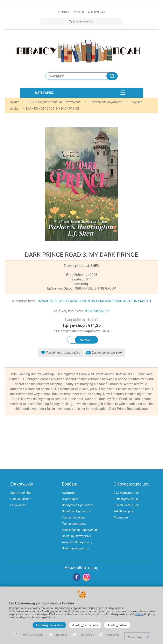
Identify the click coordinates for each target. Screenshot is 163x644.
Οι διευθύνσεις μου (126, 505)
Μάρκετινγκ (113, 635)
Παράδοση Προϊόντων (76, 511)
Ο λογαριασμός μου (126, 493)
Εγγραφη (63, 12)
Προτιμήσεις (87, 635)
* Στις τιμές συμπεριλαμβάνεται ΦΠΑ (82, 331)
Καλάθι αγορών (123, 511)
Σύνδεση (78, 12)
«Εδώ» (139, 614)
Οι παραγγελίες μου (126, 499)
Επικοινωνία (18, 505)
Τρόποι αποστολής (74, 524)
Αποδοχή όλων (117, 625)
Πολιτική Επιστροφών (76, 536)
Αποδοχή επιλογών (85, 625)
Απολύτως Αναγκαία (32, 635)
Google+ (86, 577)
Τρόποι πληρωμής (74, 517)
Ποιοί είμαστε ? (20, 499)
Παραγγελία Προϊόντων (77, 505)
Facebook (77, 577)
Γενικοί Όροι (70, 499)
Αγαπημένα (121, 517)
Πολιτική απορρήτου (76, 548)
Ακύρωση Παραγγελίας (77, 542)
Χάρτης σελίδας (21, 493)
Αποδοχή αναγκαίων (49, 625)
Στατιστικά (62, 635)
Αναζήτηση (69, 493)
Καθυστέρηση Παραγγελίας (80, 530)
